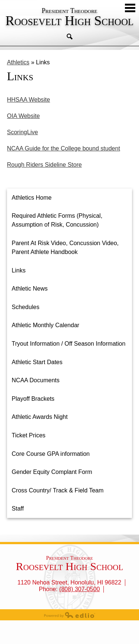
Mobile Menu (130, 8)
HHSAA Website (29, 100)
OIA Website (24, 116)
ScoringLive (23, 132)
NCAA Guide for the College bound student (64, 148)
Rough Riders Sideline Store (44, 165)
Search (70, 37)
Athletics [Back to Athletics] (18, 62)
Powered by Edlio (70, 615)
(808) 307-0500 (80, 589)
